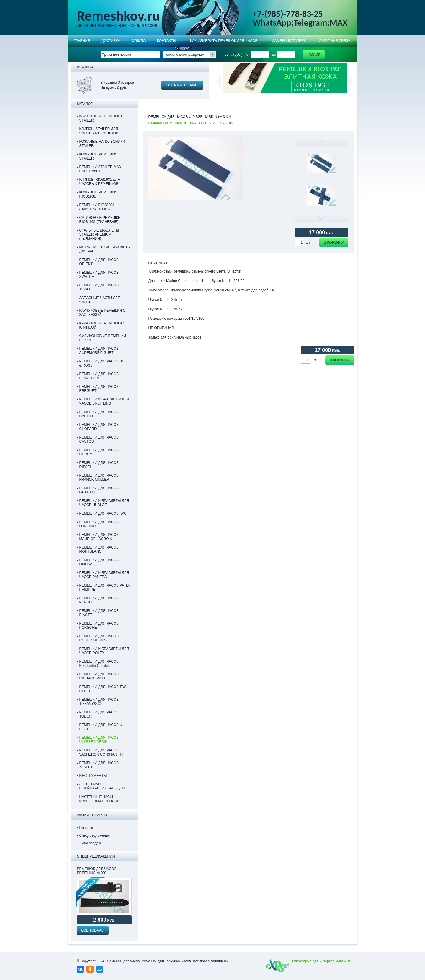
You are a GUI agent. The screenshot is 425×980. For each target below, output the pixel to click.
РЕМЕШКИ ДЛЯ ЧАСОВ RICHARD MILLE (99, 676)
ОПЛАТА (139, 41)
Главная (82, 41)
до (274, 55)
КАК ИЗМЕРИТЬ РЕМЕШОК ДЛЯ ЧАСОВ (224, 41)
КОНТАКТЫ (167, 41)
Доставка (111, 41)
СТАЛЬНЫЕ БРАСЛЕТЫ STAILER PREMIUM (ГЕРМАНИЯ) (99, 234)
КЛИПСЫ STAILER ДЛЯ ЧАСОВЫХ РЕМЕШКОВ (99, 131)
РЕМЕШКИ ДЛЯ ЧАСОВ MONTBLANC (99, 549)
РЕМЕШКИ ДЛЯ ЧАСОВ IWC (103, 513)
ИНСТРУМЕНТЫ (93, 776)
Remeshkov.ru (118, 16)
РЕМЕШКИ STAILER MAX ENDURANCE (100, 169)
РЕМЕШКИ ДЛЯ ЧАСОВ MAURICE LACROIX (99, 537)
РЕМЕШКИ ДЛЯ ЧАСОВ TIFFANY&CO (99, 702)
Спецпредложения (95, 835)
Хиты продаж (90, 843)
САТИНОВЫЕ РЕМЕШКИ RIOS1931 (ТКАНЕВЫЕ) (100, 220)
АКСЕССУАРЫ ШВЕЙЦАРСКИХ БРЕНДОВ (102, 786)
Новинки (86, 828)
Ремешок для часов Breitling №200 (97, 871)
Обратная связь (335, 41)
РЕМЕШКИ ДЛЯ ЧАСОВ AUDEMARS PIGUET (99, 351)
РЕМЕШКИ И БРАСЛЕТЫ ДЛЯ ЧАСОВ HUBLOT (104, 503)
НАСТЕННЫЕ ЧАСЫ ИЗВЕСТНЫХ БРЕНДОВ (99, 799)
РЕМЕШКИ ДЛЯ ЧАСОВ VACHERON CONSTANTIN (101, 752)
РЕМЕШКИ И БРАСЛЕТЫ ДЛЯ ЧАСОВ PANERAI (104, 575)
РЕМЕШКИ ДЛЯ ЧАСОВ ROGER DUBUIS (99, 638)
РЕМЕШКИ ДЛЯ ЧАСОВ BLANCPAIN (99, 376)
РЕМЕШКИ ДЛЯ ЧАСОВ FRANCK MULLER (99, 477)
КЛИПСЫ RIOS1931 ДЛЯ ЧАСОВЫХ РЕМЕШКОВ (100, 182)
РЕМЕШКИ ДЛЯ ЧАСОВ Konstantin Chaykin (99, 664)
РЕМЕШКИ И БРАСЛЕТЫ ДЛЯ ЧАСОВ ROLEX (104, 651)
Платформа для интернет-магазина (321, 961)
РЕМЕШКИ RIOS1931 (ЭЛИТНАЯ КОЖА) (97, 207)
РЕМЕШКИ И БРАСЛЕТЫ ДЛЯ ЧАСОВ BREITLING (104, 401)
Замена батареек (289, 41)
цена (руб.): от (237, 55)
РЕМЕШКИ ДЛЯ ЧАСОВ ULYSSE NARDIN (199, 123)
